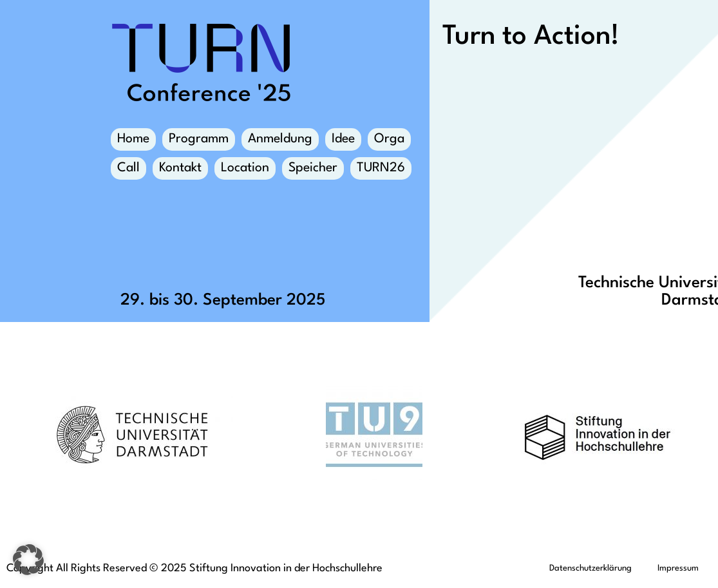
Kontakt (180, 171)
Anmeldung (280, 139)
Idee (343, 142)
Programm (199, 139)
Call (128, 168)
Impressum (678, 568)
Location (245, 171)
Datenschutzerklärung (590, 568)
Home (133, 139)
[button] (28, 560)
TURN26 (381, 168)
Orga (389, 142)
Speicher (313, 171)
